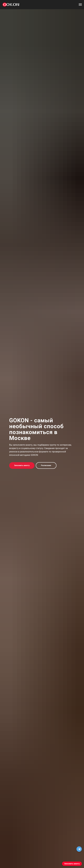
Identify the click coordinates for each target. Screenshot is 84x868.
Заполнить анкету (72, 864)
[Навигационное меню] (80, 5)
